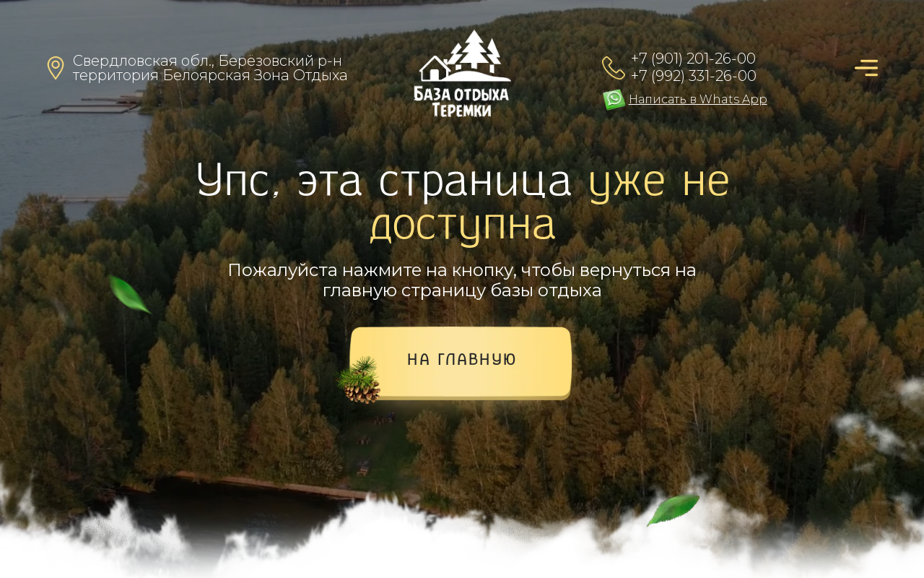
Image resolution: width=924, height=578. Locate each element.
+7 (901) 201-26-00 (693, 59)
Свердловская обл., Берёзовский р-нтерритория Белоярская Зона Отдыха (210, 68)
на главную (462, 361)
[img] (462, 73)
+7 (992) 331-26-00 (694, 76)
